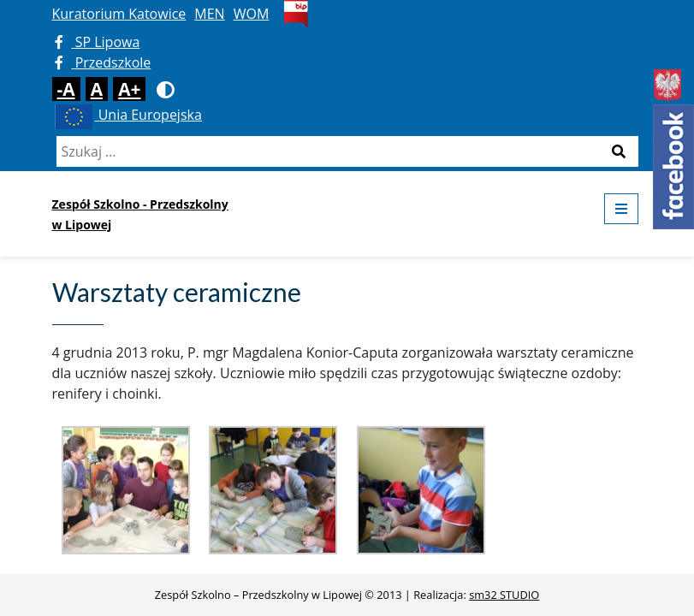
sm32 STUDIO (504, 595)
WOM (252, 14)
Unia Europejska (127, 115)
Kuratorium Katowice (119, 14)
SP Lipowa (98, 42)
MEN (209, 14)
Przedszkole (103, 62)
